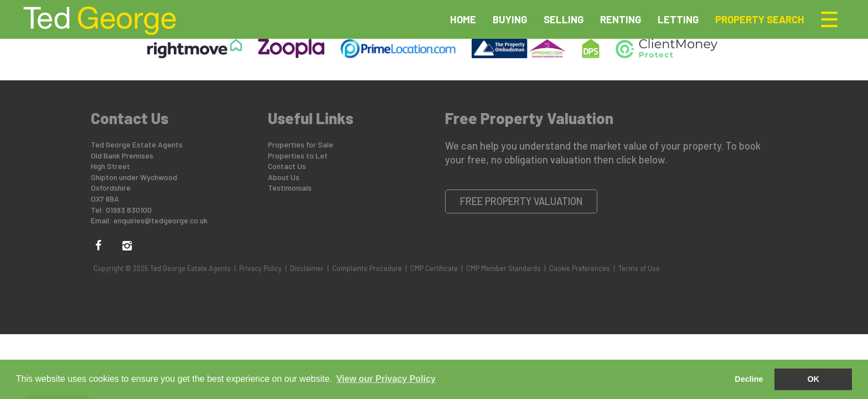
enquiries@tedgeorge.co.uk (161, 220)
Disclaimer (307, 268)
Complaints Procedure (367, 268)
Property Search (760, 19)
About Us (284, 177)
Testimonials (290, 188)
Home (463, 19)
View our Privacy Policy (386, 379)
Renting (621, 19)
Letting (678, 19)
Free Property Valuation (521, 201)
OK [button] (813, 379)
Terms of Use (639, 268)
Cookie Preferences (580, 268)
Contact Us (287, 166)
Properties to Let (298, 155)
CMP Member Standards (503, 268)
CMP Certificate (434, 268)
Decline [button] (749, 379)
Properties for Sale (301, 144)
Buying (510, 19)
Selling (564, 19)
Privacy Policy (260, 268)
